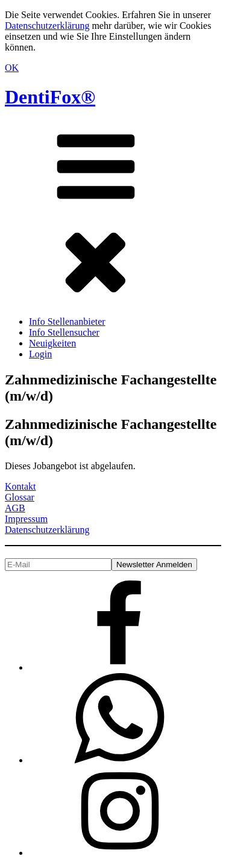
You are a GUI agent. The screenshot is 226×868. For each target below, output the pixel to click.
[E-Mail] (58, 565)
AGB (15, 508)
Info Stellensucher (64, 332)
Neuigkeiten (52, 343)
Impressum (26, 519)
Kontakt (20, 486)
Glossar (20, 497)
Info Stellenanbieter (67, 322)
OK (12, 68)
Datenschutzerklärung (47, 26)
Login (40, 354)
